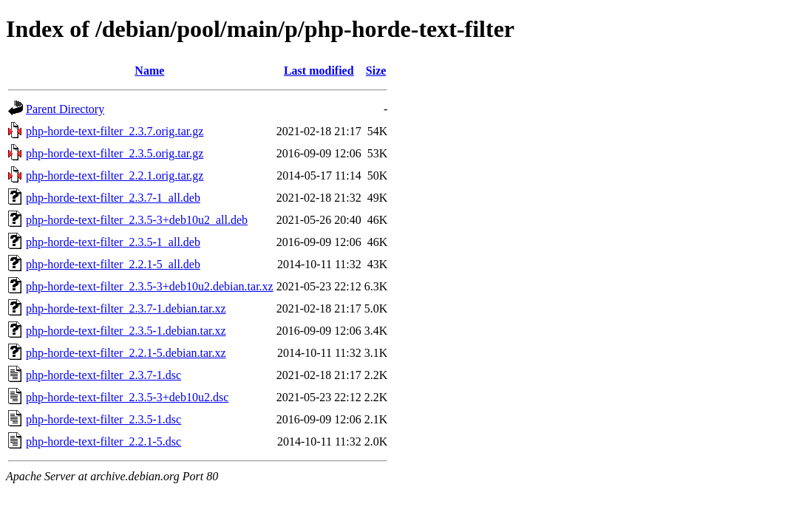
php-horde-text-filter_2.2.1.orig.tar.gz (115, 175)
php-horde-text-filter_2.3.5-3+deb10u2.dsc (127, 397)
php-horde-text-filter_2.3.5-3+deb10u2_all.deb (137, 220)
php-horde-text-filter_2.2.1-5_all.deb (113, 264)
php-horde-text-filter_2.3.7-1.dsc (103, 375)
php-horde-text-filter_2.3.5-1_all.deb (113, 242)
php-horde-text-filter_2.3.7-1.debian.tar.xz (126, 308)
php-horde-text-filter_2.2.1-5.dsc (103, 441)
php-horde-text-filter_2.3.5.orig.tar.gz (115, 153)
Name (149, 71)
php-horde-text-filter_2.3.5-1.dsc (103, 419)
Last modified (319, 71)
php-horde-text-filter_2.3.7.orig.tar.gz (115, 131)
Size (376, 71)
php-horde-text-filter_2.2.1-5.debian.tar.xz (126, 353)
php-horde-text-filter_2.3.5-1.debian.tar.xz (126, 331)
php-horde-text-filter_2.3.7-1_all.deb (113, 198)
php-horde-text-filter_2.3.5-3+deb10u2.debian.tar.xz (150, 286)
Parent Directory (65, 109)
